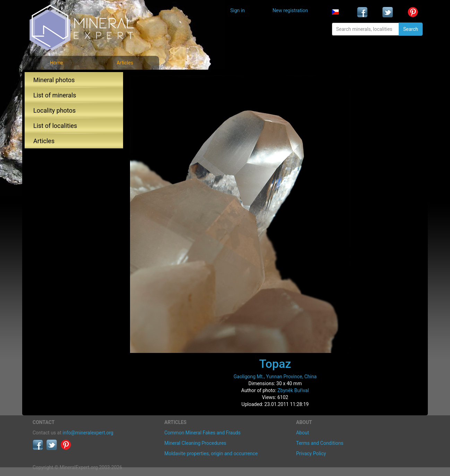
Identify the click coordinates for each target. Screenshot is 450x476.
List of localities (55, 126)
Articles (125, 63)
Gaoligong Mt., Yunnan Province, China (275, 377)
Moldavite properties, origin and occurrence (211, 453)
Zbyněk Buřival (293, 390)
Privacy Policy (311, 453)
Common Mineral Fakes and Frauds (202, 433)
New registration (290, 10)
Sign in (237, 10)
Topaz (275, 364)
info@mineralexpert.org (88, 433)
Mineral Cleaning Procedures (195, 443)
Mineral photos (54, 80)
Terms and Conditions (320, 443)
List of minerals (55, 95)
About (302, 433)
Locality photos (54, 110)
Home (57, 63)
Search (411, 29)
